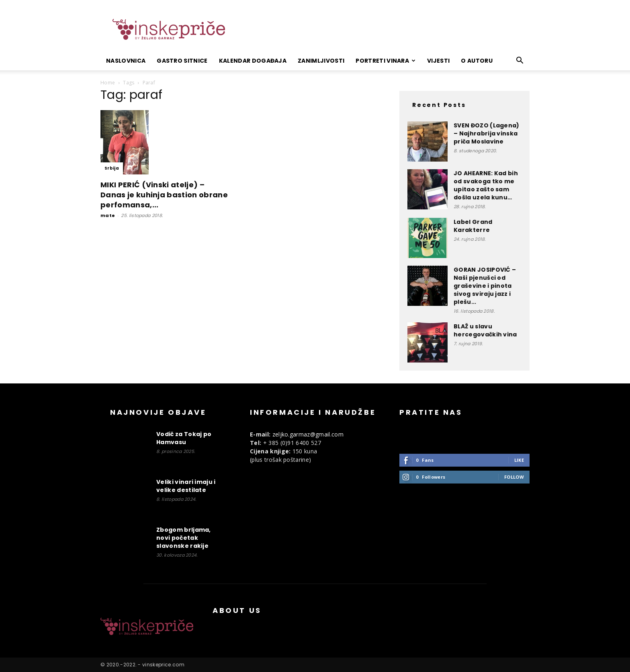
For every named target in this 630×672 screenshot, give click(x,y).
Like (519, 460)
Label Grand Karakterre (473, 226)
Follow (514, 477)
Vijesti (438, 61)
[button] (520, 61)
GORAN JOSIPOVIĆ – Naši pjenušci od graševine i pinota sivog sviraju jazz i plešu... (485, 286)
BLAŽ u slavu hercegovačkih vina (485, 330)
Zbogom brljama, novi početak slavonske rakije (184, 538)
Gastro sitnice (182, 61)
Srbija (112, 168)
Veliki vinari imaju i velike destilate (186, 486)
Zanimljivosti (321, 61)
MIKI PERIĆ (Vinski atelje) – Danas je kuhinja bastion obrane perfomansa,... (164, 195)
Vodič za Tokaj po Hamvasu (184, 438)
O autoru (477, 61)
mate (108, 215)
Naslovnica (126, 61)
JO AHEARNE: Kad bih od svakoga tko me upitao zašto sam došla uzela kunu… (486, 185)
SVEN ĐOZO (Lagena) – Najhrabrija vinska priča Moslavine (487, 133)
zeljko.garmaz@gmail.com (308, 434)
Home (108, 83)
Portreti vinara (386, 61)
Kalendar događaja (253, 61)
